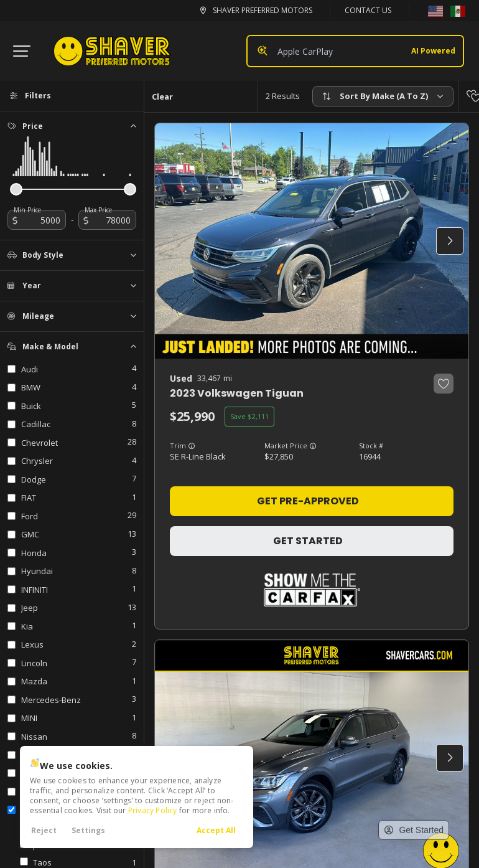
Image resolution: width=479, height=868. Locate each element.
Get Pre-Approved (308, 501)
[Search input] (355, 51)
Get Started (308, 541)
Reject (44, 830)
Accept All (216, 830)
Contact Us (368, 10)
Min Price (27, 210)
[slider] (16, 189)
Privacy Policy (153, 810)
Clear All (162, 101)
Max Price (98, 210)
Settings (88, 830)
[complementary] (424, 769)
